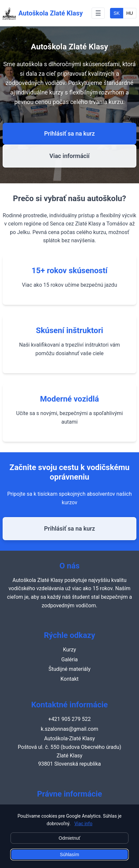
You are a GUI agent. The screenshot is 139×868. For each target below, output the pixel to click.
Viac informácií (69, 156)
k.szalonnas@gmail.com (70, 729)
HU (129, 13)
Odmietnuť (69, 838)
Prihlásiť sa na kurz (69, 133)
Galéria (69, 659)
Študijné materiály (69, 669)
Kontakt (69, 679)
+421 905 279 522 (70, 719)
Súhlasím (69, 855)
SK (117, 13)
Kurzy (69, 650)
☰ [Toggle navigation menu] (98, 13)
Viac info (83, 824)
